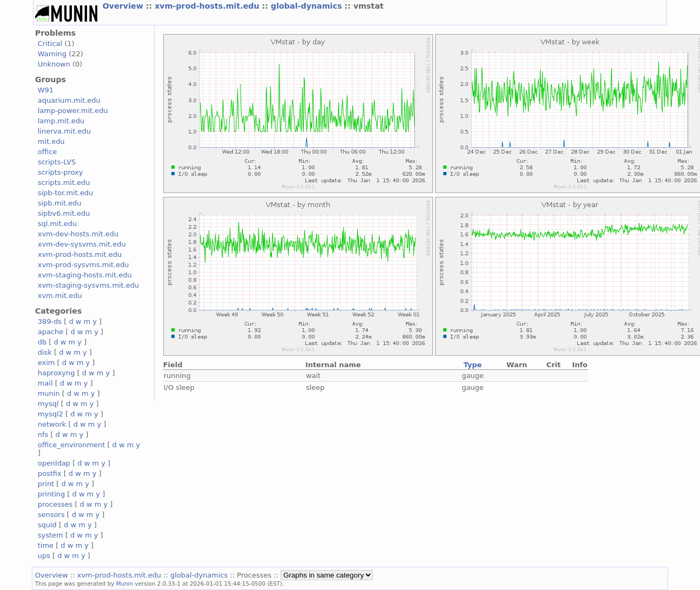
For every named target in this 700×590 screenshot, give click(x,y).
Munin (125, 584)
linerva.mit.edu (64, 131)
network (52, 424)
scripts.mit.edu (64, 183)
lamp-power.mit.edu (73, 111)
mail (45, 383)
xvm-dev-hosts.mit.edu (78, 234)
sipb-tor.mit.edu (66, 193)
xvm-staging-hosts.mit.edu (85, 275)
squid (47, 525)
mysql (48, 404)
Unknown (54, 64)
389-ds (50, 321)
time (46, 545)
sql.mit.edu (58, 224)
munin (49, 393)
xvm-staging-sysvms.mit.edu (88, 285)
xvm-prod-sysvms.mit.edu (84, 265)
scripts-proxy (61, 172)
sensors (51, 515)
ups (44, 556)
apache (51, 332)
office (48, 152)
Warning (52, 54)
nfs (43, 435)
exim (46, 363)
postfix (50, 473)
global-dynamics (308, 6)
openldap (54, 463)
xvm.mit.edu (60, 296)
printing (51, 494)
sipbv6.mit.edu (64, 213)
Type (473, 365)
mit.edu (51, 141)
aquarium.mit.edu (69, 100)
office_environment (72, 445)
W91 (46, 90)
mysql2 (51, 414)
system (51, 535)
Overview (124, 6)
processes (55, 504)
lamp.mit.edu (61, 121)
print (46, 484)
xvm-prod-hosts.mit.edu (208, 6)
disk (45, 352)
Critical (50, 44)
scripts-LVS (57, 162)
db (42, 342)
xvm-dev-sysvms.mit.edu (82, 244)
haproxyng (56, 373)
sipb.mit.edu (60, 203)
